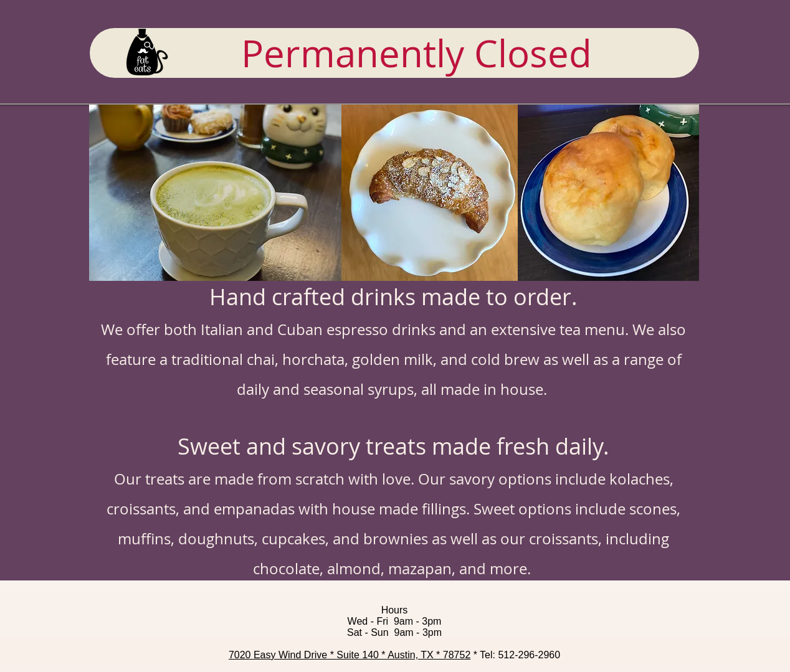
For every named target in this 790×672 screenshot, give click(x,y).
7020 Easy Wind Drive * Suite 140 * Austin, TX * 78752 (350, 655)
